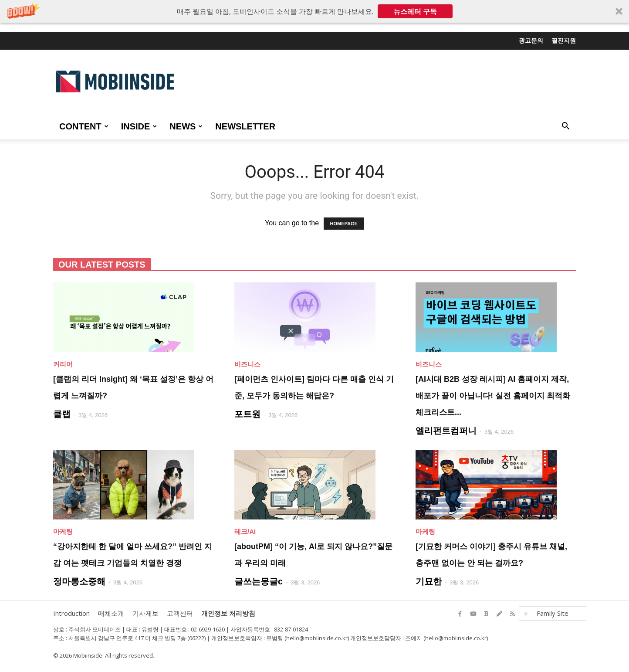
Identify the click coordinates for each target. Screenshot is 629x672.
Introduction (71, 613)
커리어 (63, 364)
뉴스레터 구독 (415, 11)
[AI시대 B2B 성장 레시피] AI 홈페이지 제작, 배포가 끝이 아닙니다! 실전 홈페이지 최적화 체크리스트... (493, 396)
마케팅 (63, 531)
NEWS (186, 126)
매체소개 (111, 613)
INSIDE (139, 126)
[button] (314, 11)
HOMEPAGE (344, 224)
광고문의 (531, 41)
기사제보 (145, 613)
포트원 (247, 414)
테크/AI (245, 531)
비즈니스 (247, 364)
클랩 (62, 414)
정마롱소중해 (79, 581)
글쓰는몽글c (259, 581)
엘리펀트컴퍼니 (446, 431)
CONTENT (84, 126)
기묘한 (429, 581)
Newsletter (245, 126)
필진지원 (564, 41)
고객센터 (180, 613)
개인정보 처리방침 (228, 613)
